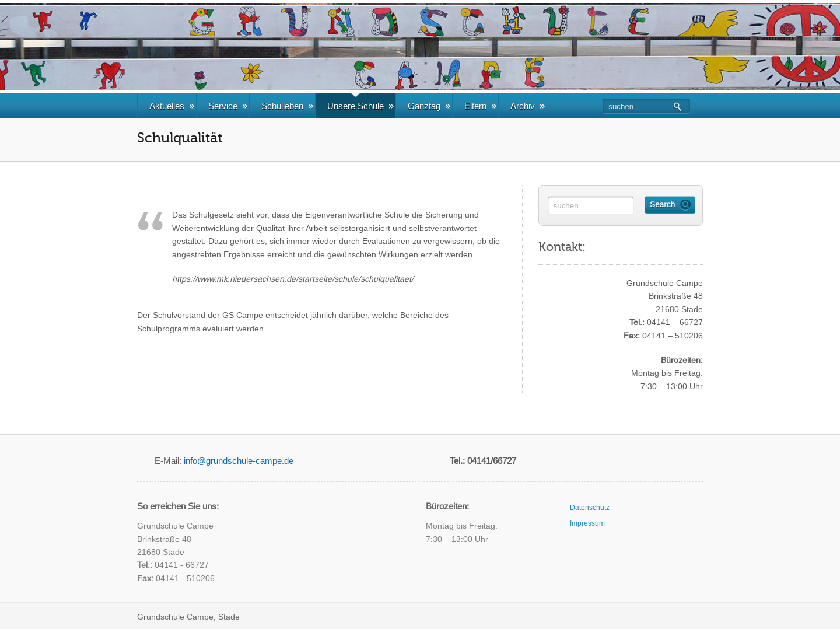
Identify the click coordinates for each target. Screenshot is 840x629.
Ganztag (429, 106)
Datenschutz (590, 508)
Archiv (528, 106)
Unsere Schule (360, 106)
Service (228, 106)
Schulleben (287, 106)
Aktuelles (172, 106)
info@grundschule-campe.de (239, 461)
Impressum (587, 523)
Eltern (480, 106)
